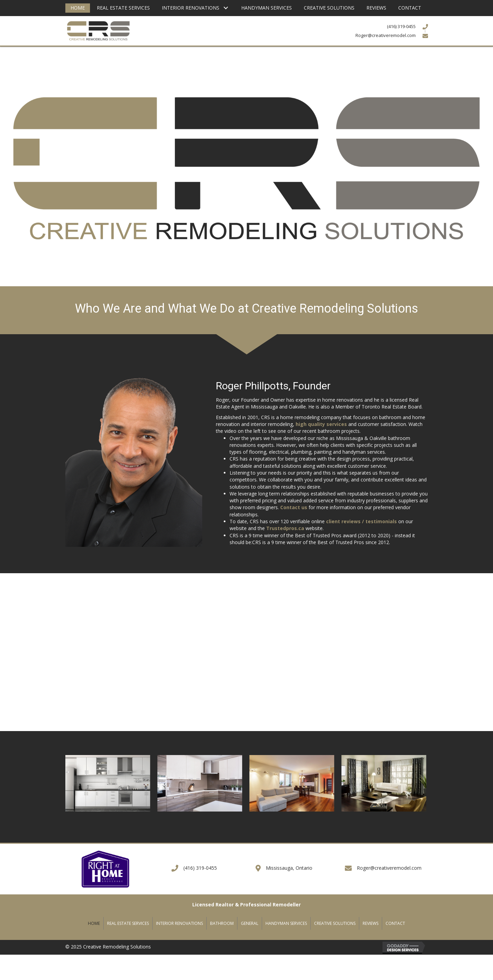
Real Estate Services (128, 923)
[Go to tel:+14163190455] (384, 26)
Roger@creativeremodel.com (389, 868)
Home (94, 923)
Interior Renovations (179, 923)
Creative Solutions (335, 923)
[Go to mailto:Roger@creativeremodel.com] (384, 35)
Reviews (371, 923)
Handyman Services (286, 923)
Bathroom (222, 923)
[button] (226, 8)
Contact (395, 923)
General (250, 923)
